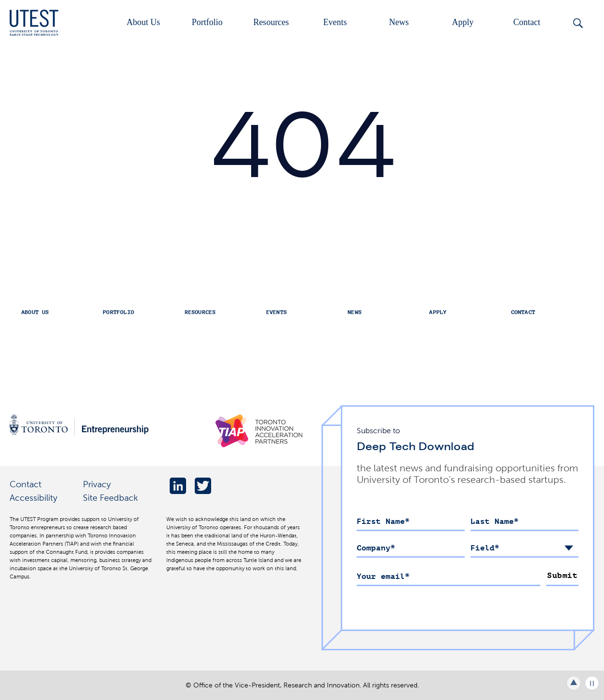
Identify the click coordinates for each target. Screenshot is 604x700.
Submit (562, 576)
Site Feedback (110, 498)
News (399, 22)
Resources (271, 22)
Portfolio (207, 22)
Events (335, 22)
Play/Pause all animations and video (592, 683)
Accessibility (34, 498)
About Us (143, 22)
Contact (527, 22)
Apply (463, 22)
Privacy (97, 484)
